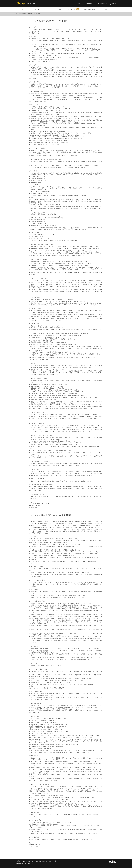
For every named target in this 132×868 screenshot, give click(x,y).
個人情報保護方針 (28, 861)
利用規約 (18, 861)
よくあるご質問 (76, 4)
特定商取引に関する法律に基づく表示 (46, 861)
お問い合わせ (89, 4)
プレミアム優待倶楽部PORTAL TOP (26, 14)
